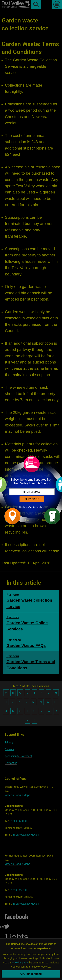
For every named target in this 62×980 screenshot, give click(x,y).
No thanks (24, 507)
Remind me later (37, 507)
